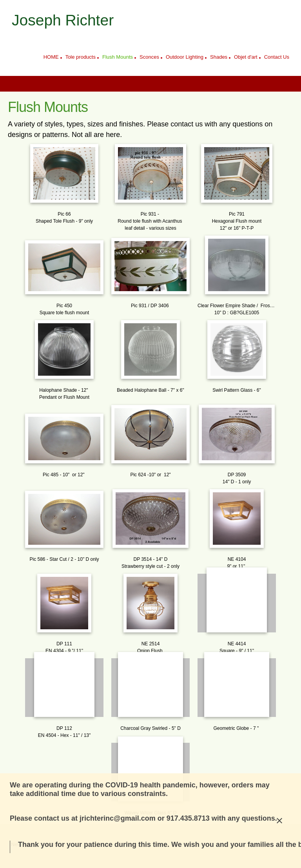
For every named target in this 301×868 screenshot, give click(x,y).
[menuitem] (51, 58)
